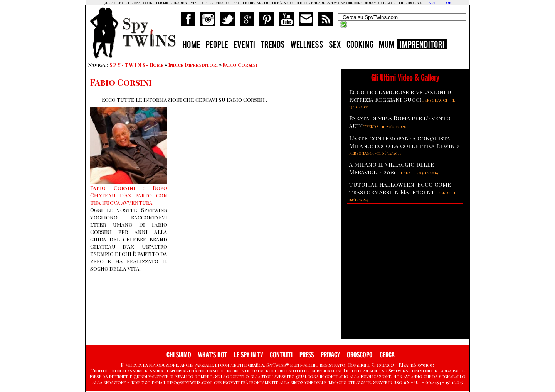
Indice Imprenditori (193, 65)
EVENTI (244, 45)
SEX (335, 45)
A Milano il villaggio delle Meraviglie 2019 (392, 168)
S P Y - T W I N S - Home (136, 65)
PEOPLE (217, 45)
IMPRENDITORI (422, 45)
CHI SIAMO (179, 355)
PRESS (307, 355)
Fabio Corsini (240, 65)
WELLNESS (307, 45)
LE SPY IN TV (248, 355)
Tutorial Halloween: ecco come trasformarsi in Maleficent (400, 188)
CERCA (387, 355)
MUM (387, 45)
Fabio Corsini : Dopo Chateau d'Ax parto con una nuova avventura (129, 195)
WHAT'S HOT (213, 355)
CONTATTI (281, 355)
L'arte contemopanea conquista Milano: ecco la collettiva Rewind (404, 142)
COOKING (360, 45)
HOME (192, 45)
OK (449, 3)
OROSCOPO (360, 355)
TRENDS (273, 45)
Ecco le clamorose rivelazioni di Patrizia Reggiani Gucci (401, 96)
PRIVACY (330, 355)
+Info (431, 3)
